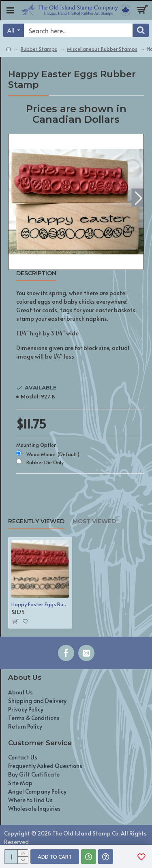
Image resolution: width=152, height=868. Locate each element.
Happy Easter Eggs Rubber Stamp (40, 604)
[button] (138, 198)
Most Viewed (94, 521)
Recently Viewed (36, 521)
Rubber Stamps (39, 49)
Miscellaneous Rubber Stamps (102, 49)
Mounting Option (36, 445)
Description (36, 273)
